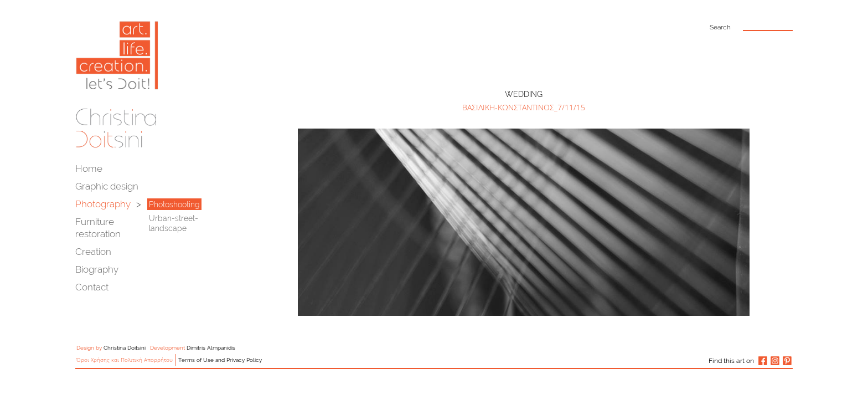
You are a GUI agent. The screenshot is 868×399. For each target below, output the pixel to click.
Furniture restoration (98, 228)
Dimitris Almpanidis (211, 348)
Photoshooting (174, 204)
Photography (103, 204)
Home (89, 168)
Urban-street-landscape (174, 224)
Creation (93, 252)
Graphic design (107, 186)
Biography (97, 269)
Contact (92, 287)
